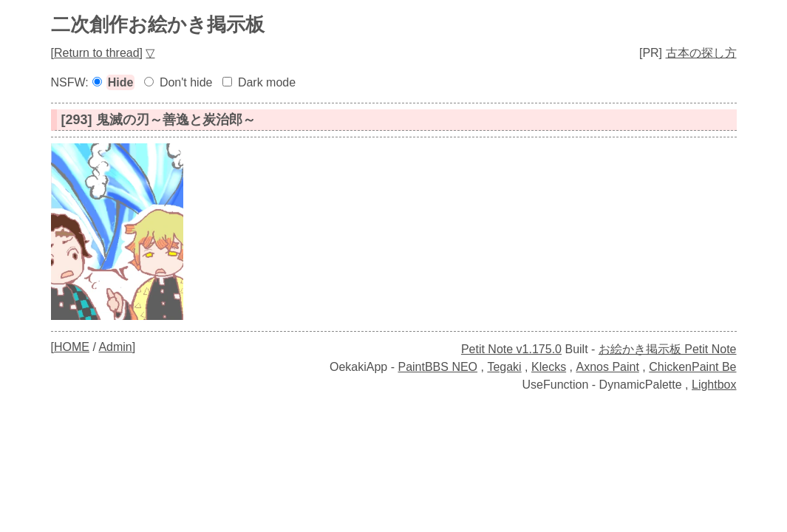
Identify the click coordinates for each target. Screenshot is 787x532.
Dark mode (267, 82)
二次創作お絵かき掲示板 (158, 24)
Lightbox (714, 385)
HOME (72, 347)
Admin (115, 347)
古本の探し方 (701, 53)
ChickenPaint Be (692, 367)
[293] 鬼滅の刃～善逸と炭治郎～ (159, 120)
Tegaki (504, 367)
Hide (121, 82)
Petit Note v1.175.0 (511, 349)
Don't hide (186, 82)
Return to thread (97, 53)
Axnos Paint (607, 367)
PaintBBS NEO (437, 367)
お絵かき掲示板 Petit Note (668, 349)
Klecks (549, 367)
